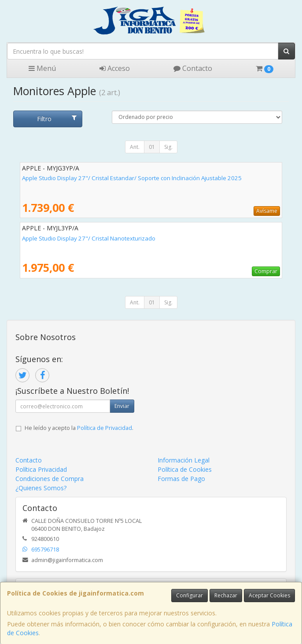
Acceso (115, 68)
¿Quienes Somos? (41, 488)
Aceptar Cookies (269, 595)
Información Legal (184, 460)
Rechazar (226, 595)
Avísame (267, 211)
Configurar (190, 595)
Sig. (168, 147)
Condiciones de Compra (50, 479)
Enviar (122, 406)
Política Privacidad (41, 469)
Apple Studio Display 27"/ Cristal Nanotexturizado (89, 238)
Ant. (135, 147)
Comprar (266, 271)
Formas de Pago (181, 479)
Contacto (193, 68)
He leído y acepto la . (79, 428)
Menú (42, 68)
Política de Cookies (185, 469)
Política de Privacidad (105, 428)
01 (152, 147)
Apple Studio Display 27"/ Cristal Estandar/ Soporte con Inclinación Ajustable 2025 (132, 178)
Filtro (57, 119)
